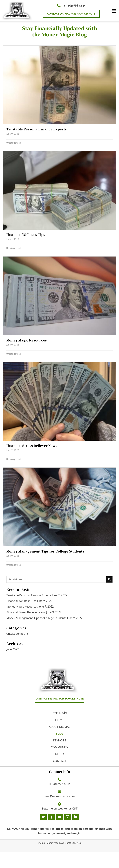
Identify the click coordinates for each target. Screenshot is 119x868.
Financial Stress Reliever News (26, 612)
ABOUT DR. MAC (60, 727)
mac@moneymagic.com (59, 796)
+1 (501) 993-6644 (75, 6)
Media (60, 754)
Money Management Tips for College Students (36, 618)
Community (60, 747)
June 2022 (13, 649)
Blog (60, 734)
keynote (60, 740)
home (60, 720)
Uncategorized (14, 143)
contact (60, 761)
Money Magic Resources (22, 607)
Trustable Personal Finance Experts (29, 595)
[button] (71, 14)
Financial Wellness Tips (21, 601)
